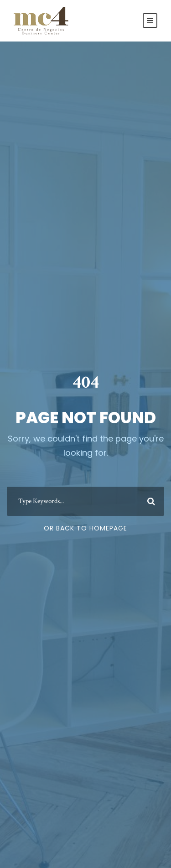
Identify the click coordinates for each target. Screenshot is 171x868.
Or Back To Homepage (85, 528)
